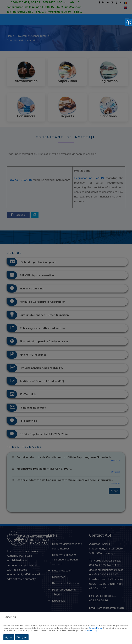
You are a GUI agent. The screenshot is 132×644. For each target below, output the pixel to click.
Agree (9, 637)
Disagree (22, 637)
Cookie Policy (95, 628)
